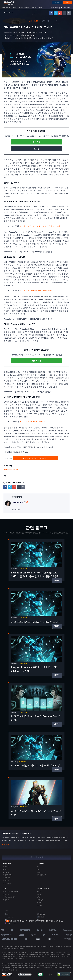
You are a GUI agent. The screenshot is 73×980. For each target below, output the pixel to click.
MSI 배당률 (36, 361)
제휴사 (39, 872)
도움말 (39, 897)
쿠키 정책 (6, 900)
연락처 (39, 892)
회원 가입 (36, 142)
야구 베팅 (6, 872)
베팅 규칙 (39, 895)
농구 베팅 (6, 870)
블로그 (14, 8)
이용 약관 (6, 895)
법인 (38, 867)
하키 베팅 (6, 881)
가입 (67, 3)
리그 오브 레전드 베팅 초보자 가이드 (35, 422)
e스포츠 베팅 (7, 883)
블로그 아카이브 (24, 8)
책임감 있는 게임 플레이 (10, 892)
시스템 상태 (40, 900)
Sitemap (39, 903)
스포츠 (34, 8)
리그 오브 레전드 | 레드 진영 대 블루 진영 (37, 291)
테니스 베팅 (7, 878)
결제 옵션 (39, 906)
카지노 (40, 8)
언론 (38, 870)
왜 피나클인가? (41, 875)
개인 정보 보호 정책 (9, 897)
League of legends (11, 470)
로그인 (57, 3)
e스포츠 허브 (6, 8)
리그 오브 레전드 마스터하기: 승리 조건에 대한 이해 (41, 226)
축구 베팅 (6, 867)
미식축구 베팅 (7, 875)
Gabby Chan (23, 569)
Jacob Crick (34, 21)
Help (68, 8)
